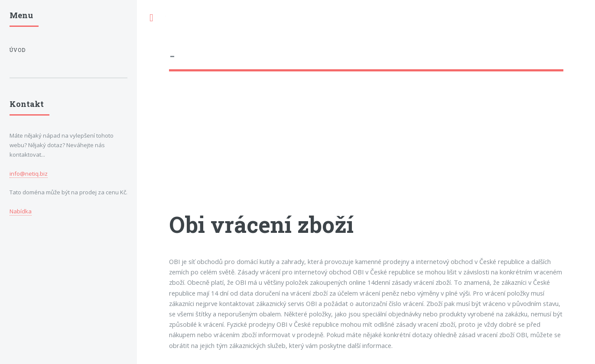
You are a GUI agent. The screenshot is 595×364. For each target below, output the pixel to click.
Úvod (18, 50)
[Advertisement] (366, 149)
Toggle (151, 18)
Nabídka (21, 211)
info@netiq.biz (29, 174)
